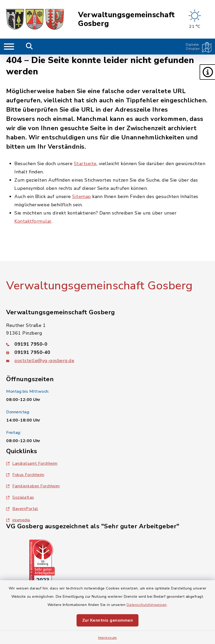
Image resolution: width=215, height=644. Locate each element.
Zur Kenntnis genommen (108, 620)
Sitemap (82, 196)
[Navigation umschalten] (9, 47)
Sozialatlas (20, 497)
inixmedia (18, 520)
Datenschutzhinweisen (147, 605)
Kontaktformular (33, 221)
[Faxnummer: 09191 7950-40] (107, 352)
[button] (207, 72)
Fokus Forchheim (25, 475)
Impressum (107, 638)
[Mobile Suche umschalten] (29, 47)
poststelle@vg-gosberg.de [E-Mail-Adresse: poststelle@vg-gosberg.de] (44, 361)
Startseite (85, 164)
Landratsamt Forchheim (32, 463)
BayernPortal (22, 509)
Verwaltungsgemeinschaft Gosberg (127, 19)
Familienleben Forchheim (33, 486)
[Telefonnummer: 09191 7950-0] (107, 344)
